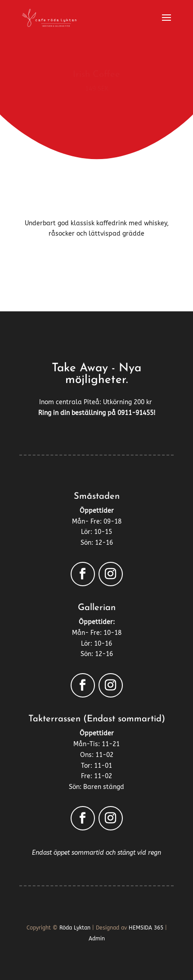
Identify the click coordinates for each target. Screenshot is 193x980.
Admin (97, 939)
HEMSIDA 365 (146, 928)
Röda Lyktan (75, 928)
